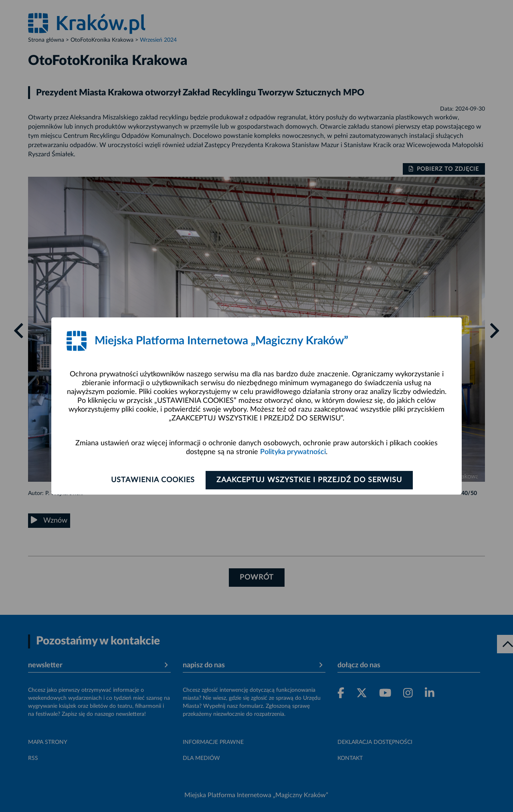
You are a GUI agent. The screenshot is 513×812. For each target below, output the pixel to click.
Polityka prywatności (293, 452)
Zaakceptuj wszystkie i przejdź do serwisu (309, 480)
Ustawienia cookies (153, 480)
